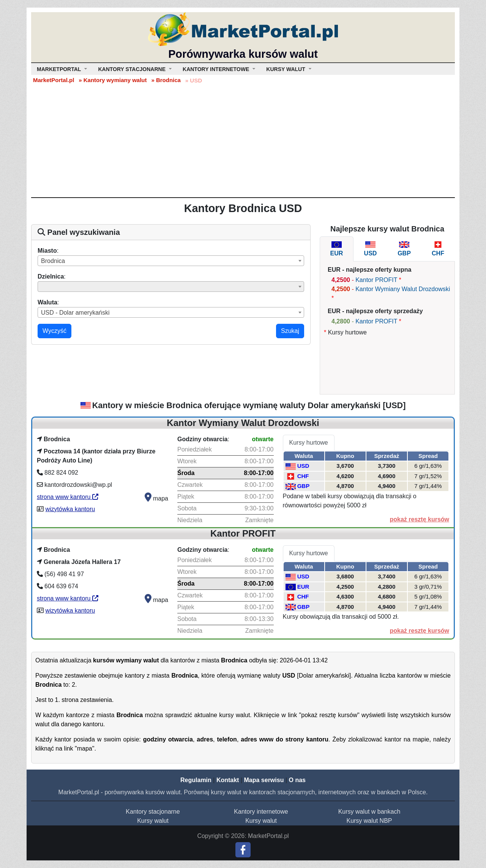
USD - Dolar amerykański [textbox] (75, 313)
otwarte (263, 439)
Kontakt (228, 780)
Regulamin (196, 780)
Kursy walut (153, 821)
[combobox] (171, 261)
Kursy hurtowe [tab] (309, 443)
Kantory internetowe (261, 812)
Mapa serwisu (264, 780)
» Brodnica (166, 80)
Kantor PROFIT (376, 280)
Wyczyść (54, 331)
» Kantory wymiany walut (113, 80)
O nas (297, 780)
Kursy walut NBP (369, 821)
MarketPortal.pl (54, 80)
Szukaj (290, 331)
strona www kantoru (68, 497)
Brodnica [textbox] (53, 261)
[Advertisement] (243, 140)
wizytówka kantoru (70, 509)
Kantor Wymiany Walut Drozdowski (403, 289)
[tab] (337, 249)
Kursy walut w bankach (369, 812)
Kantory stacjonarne (153, 812)
